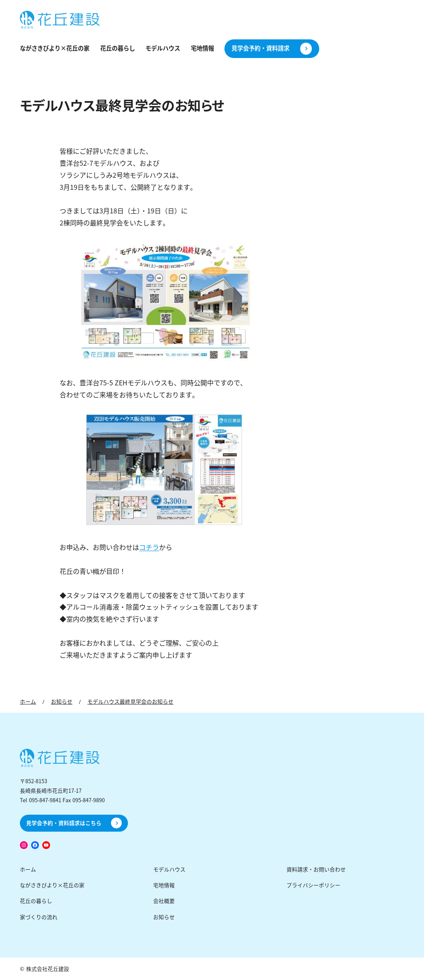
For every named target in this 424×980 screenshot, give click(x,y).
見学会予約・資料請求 (260, 48)
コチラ (149, 548)
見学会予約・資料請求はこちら (64, 823)
